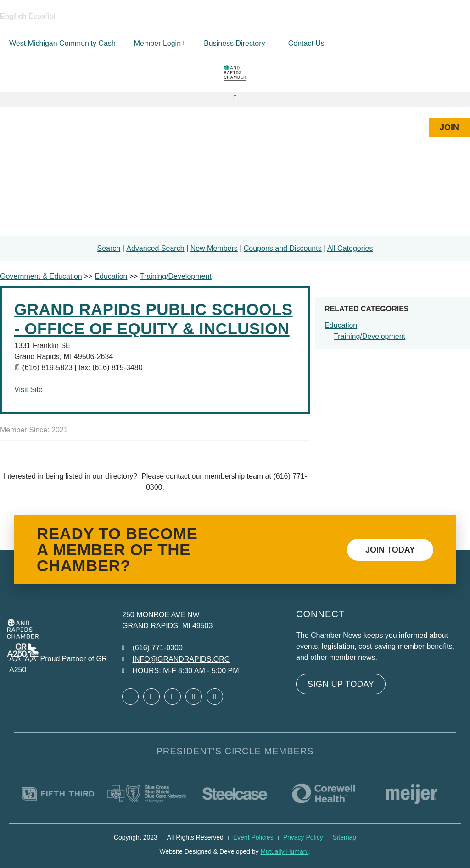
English (13, 16)
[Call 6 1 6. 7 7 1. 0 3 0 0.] (152, 648)
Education (341, 325)
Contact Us (306, 43)
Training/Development (369, 336)
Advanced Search (155, 248)
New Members (214, 248)
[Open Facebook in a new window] (130, 697)
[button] (235, 99)
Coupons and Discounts (283, 248)
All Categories (350, 248)
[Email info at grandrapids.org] (176, 659)
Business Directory (237, 43)
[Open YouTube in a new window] (215, 697)
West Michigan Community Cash (62, 43)
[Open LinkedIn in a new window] (173, 697)
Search (109, 248)
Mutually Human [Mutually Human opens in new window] (285, 851)
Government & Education (41, 276)
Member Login (160, 43)
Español (42, 16)
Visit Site (28, 390)
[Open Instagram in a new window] (194, 697)
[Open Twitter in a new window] (151, 697)
